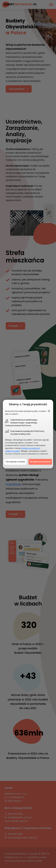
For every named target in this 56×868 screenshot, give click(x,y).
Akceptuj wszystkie (40, 462)
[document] (28, 434)
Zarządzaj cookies (15, 462)
